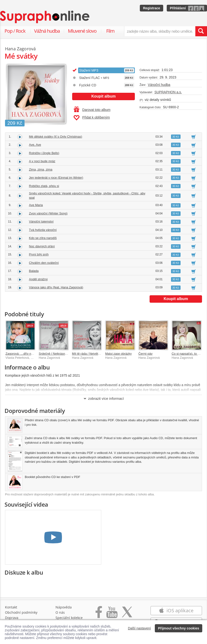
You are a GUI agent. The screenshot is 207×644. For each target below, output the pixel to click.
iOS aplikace (176, 610)
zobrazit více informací (103, 398)
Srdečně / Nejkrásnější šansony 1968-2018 (68, 354)
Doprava (12, 618)
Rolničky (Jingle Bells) (44, 153)
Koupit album (103, 96)
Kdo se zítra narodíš (43, 238)
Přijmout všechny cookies (179, 628)
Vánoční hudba (159, 85)
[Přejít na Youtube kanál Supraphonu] (112, 615)
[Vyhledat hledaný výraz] (201, 31)
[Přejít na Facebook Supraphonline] (99, 615)
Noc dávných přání (42, 246)
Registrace (151, 8)
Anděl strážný (38, 279)
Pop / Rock (15, 31)
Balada (34, 271)
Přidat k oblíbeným (92, 118)
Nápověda (64, 607)
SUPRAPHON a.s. (168, 92)
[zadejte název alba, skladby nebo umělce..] (160, 31)
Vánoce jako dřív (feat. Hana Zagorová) (56, 287)
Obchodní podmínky (21, 612)
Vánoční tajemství (41, 221)
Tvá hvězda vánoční (43, 230)
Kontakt (11, 607)
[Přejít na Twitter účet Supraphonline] (127, 615)
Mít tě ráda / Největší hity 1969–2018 (97, 354)
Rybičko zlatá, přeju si (44, 186)
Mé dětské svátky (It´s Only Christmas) (56, 137)
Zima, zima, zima (41, 169)
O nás (60, 612)
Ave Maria (36, 205)
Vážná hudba (47, 31)
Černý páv (145, 354)
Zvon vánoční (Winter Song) (48, 213)
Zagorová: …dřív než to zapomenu (29, 354)
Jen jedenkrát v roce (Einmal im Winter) (56, 178)
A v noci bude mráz (42, 161)
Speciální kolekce (69, 618)
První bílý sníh (39, 254)
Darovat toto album (92, 110)
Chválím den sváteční (44, 263)
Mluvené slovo (82, 31)
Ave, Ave (35, 145)
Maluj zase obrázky (118, 354)
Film (110, 31)
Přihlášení (178, 8)
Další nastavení (139, 628)
